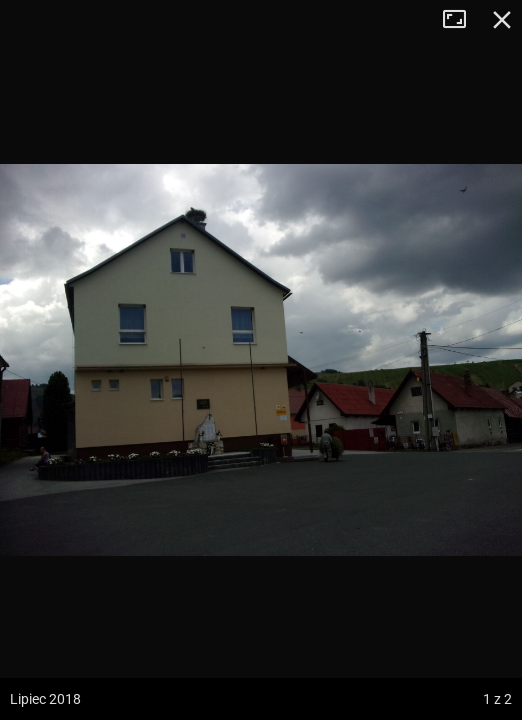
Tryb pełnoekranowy (462, 20)
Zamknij (502, 20)
